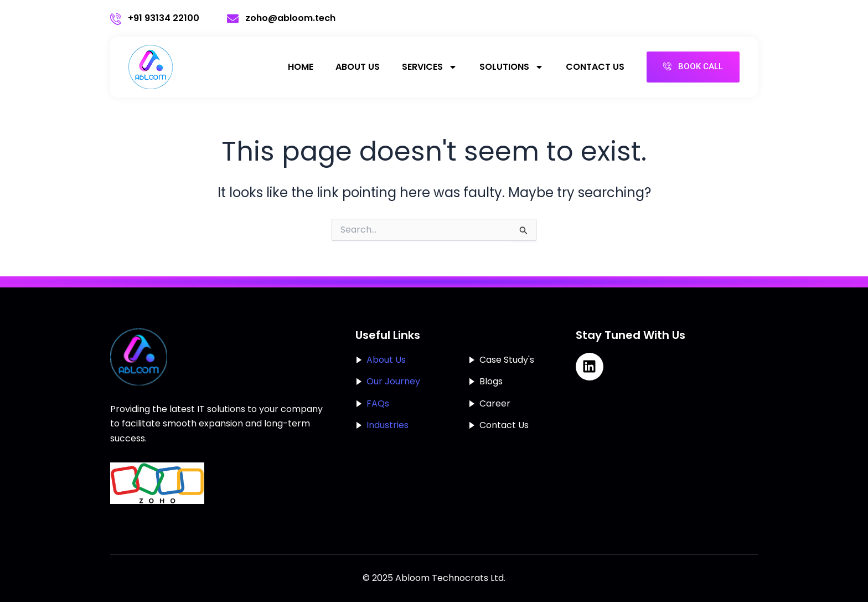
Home (301, 67)
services (430, 67)
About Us (358, 67)
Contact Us (595, 67)
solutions (512, 67)
